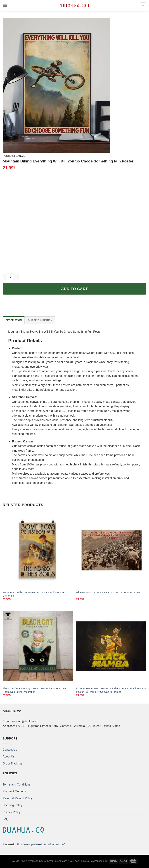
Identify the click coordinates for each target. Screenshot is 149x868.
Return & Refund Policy (18, 798)
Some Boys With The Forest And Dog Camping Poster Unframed (34, 594)
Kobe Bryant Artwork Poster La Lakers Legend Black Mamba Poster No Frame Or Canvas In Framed (111, 690)
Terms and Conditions (17, 785)
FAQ (6, 819)
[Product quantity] (10, 277)
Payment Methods (14, 791)
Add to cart (75, 289)
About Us (9, 756)
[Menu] (5, 5)
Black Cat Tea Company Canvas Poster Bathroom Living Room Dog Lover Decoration (35, 690)
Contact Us (10, 750)
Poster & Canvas (14, 156)
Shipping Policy (12, 805)
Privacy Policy (12, 812)
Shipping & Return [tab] (40, 320)
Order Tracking (12, 763)
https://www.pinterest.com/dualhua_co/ (40, 844)
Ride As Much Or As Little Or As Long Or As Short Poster (109, 593)
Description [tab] (14, 320)
